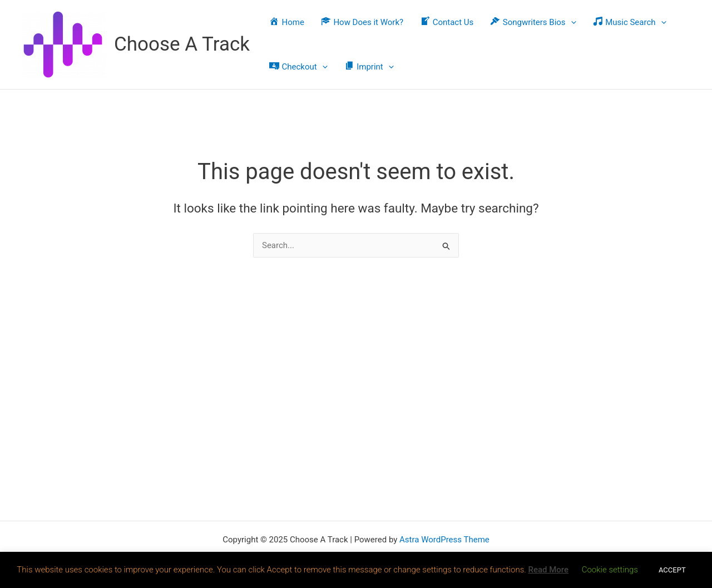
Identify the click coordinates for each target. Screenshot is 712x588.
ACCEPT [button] (672, 570)
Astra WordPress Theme (444, 540)
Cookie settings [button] (610, 570)
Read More (548, 570)
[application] (571, 22)
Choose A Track (182, 44)
